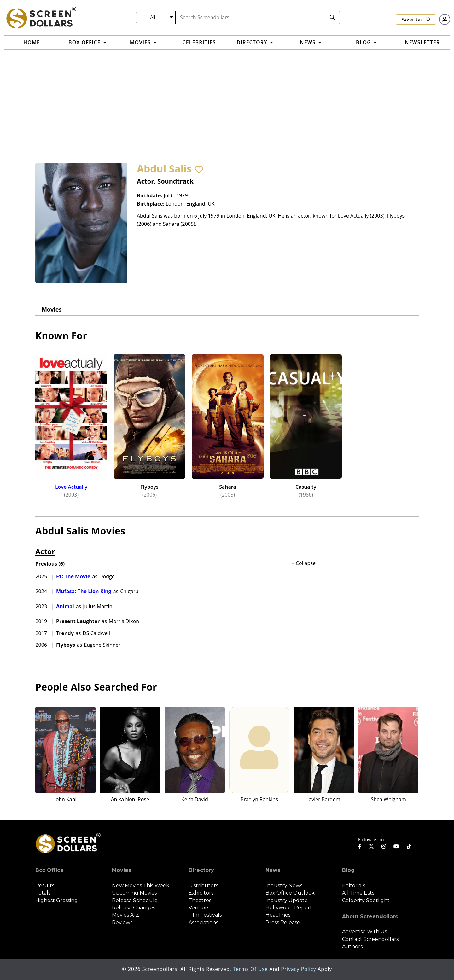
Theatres (200, 900)
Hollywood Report (289, 908)
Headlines (278, 915)
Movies (52, 309)
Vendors (199, 908)
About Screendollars (370, 916)
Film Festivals (205, 915)
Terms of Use (251, 969)
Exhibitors (201, 893)
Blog (348, 870)
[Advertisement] (227, 97)
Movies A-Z (125, 915)
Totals (43, 893)
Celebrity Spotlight (366, 900)
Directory (201, 870)
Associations (203, 922)
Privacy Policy (299, 969)
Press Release (283, 922)
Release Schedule (135, 900)
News (273, 870)
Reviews (122, 922)
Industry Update (287, 900)
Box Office (49, 870)
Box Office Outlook (290, 893)
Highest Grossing (57, 900)
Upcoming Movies (134, 893)
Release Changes (134, 908)
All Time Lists (358, 893)
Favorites (416, 19)
